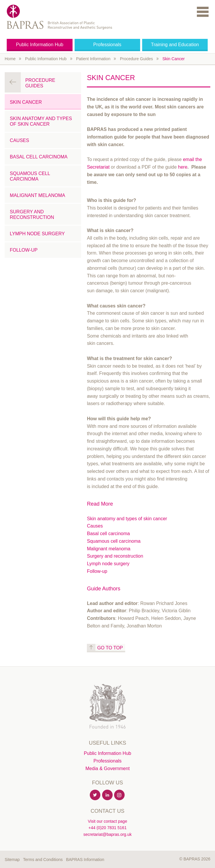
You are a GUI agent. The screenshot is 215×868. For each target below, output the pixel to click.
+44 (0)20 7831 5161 (107, 828)
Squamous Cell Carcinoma (30, 176)
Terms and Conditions (43, 860)
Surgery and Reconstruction (32, 215)
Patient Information (93, 59)
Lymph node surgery (108, 564)
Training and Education (175, 45)
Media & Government (107, 768)
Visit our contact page (107, 821)
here (183, 167)
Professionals (107, 45)
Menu (203, 12)
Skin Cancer (173, 59)
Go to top (110, 648)
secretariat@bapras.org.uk (107, 834)
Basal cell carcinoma (108, 534)
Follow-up (97, 571)
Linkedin (108, 795)
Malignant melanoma (109, 549)
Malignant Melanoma (38, 195)
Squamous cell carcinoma (114, 541)
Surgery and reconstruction (115, 556)
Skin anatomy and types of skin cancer (127, 519)
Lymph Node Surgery (37, 234)
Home (10, 59)
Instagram (120, 795)
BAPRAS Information (85, 860)
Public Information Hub (40, 45)
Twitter (95, 795)
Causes (95, 526)
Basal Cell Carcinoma (39, 157)
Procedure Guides (136, 59)
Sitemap (12, 860)
